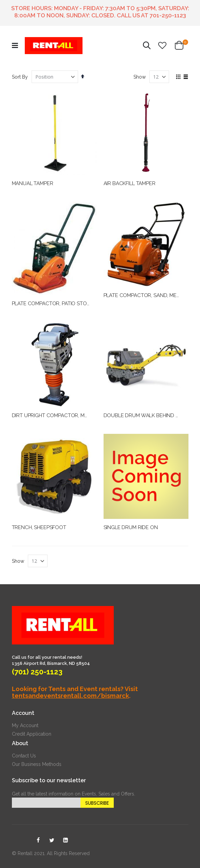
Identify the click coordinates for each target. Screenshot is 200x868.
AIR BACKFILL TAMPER (130, 183)
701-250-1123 (168, 15)
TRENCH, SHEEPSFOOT (39, 527)
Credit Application (32, 734)
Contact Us (24, 756)
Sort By (20, 77)
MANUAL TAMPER (33, 183)
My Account (25, 725)
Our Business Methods (37, 764)
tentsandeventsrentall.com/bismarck (70, 696)
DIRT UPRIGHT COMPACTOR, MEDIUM (57, 415)
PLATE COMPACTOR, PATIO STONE (53, 304)
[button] (162, 46)
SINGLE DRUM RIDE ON (131, 527)
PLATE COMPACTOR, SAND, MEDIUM (146, 295)
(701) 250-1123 (37, 672)
